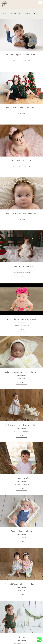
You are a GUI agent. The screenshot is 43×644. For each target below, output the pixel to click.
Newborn (16, 14)
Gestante (28, 14)
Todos (5, 14)
